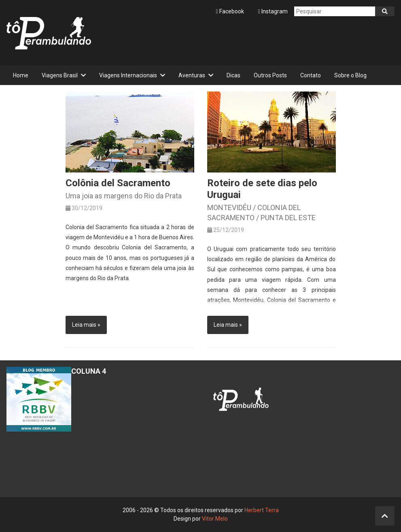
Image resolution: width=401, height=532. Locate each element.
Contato (311, 75)
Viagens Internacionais (128, 75)
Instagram (273, 11)
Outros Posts (270, 75)
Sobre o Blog (350, 75)
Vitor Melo (215, 519)
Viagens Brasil (60, 75)
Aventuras (192, 75)
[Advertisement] (247, 41)
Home (21, 75)
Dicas (233, 75)
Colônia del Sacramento (118, 183)
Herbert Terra (262, 510)
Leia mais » (86, 325)
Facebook (231, 11)
